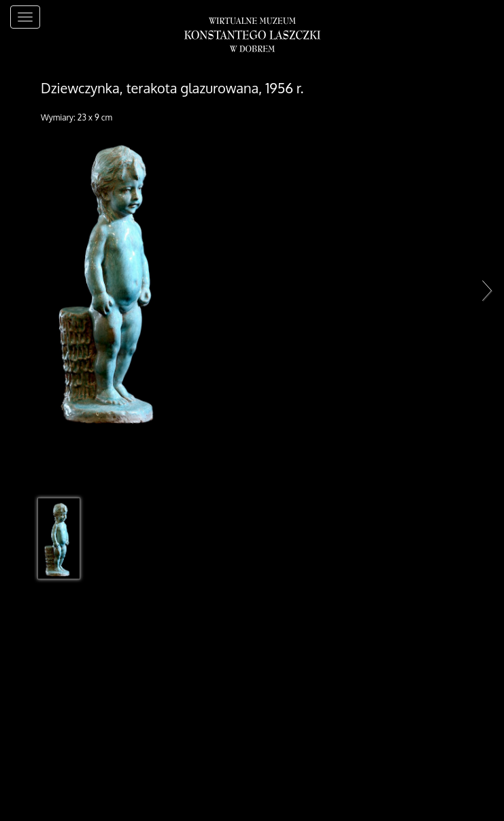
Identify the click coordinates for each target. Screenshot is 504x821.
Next (484, 290)
